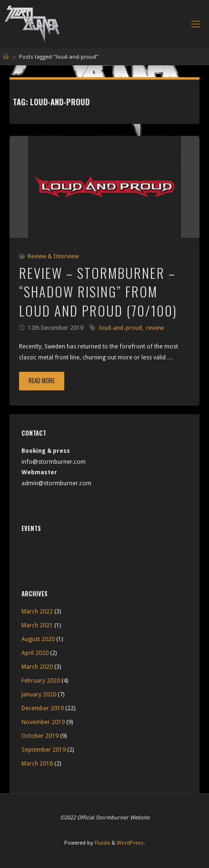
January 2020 (39, 694)
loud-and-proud (120, 328)
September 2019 (44, 750)
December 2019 (43, 708)
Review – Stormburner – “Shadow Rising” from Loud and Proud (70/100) (98, 291)
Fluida (102, 843)
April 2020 (35, 653)
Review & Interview (53, 256)
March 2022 (37, 611)
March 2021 (37, 625)
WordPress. (131, 843)
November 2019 (43, 722)
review (155, 328)
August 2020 (38, 639)
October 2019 (40, 736)
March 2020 (37, 667)
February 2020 (41, 680)
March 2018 (37, 763)
